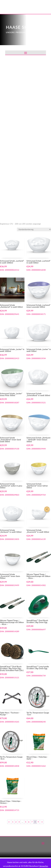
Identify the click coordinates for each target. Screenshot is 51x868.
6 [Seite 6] (29, 822)
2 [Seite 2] (16, 822)
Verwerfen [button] (44, 866)
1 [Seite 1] (13, 822)
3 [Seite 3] (19, 822)
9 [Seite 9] (38, 822)
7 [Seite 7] (32, 822)
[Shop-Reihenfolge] (34, 229)
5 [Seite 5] (26, 822)
